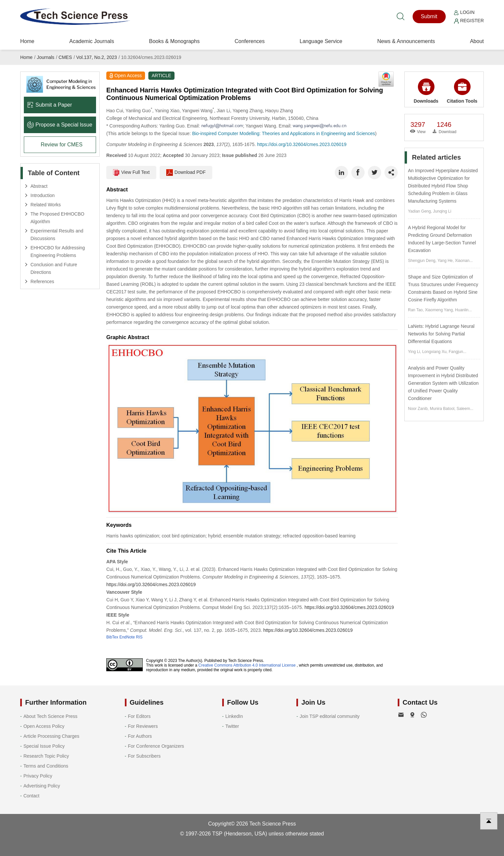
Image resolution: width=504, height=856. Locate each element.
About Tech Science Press (50, 716)
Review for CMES (62, 145)
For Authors (140, 736)
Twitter (232, 726)
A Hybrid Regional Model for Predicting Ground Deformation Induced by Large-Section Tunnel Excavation (442, 239)
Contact (31, 796)
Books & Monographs (174, 41)
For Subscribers (144, 756)
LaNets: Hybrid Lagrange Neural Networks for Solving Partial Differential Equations (441, 334)
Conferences (250, 41)
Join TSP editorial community (330, 716)
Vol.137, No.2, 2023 (97, 57)
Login (464, 12)
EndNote (127, 637)
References (42, 281)
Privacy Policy (38, 776)
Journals (46, 57)
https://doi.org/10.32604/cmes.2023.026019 (302, 144)
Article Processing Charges (51, 736)
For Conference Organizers (156, 746)
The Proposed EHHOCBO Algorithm (57, 218)
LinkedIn (234, 716)
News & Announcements (406, 41)
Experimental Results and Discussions (57, 235)
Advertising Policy (42, 786)
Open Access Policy (44, 726)
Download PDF (186, 173)
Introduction (43, 195)
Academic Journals (92, 41)
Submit (429, 16)
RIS (139, 637)
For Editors (139, 716)
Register (469, 21)
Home (27, 41)
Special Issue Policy (44, 746)
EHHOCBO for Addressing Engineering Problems (58, 252)
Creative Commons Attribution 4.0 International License (247, 665)
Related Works (46, 205)
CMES (65, 57)
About (477, 41)
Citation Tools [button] (462, 91)
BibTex (112, 637)
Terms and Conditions (46, 766)
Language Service (321, 41)
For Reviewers (143, 726)
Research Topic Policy (46, 756)
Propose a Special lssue (60, 125)
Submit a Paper (50, 105)
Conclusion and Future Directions (54, 268)
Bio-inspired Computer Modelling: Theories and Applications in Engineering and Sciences (283, 133)
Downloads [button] (426, 91)
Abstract (39, 186)
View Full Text (131, 173)
